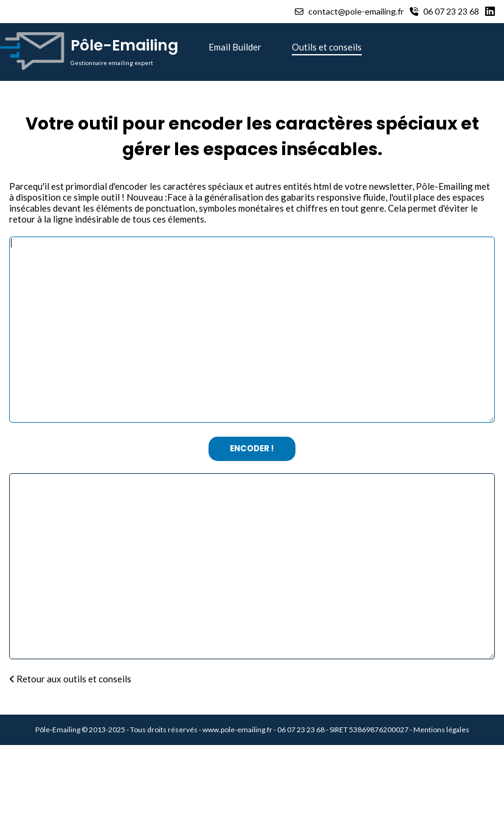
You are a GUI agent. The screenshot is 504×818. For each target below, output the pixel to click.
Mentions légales (441, 802)
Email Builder (235, 47)
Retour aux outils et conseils (70, 752)
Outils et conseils (327, 47)
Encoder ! (252, 485)
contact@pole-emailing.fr (349, 11)
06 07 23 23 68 (444, 11)
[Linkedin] (492, 12)
